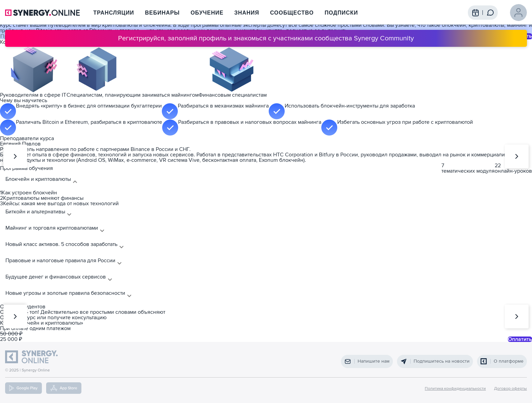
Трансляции (114, 13)
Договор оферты (510, 389)
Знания (247, 13)
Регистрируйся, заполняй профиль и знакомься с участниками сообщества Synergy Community (266, 38)
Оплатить (520, 339)
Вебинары (162, 13)
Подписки (341, 13)
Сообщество (292, 13)
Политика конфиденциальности (455, 389)
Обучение (207, 13)
